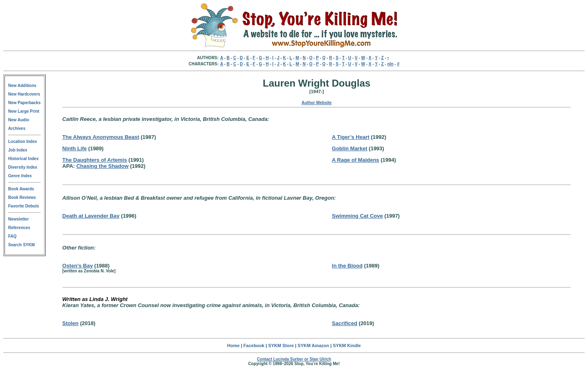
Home (233, 345)
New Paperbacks (24, 103)
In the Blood (347, 266)
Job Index (18, 150)
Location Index (23, 142)
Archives (17, 128)
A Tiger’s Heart (351, 137)
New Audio (19, 120)
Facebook (254, 345)
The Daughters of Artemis (95, 160)
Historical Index (23, 159)
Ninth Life (75, 148)
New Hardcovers (24, 94)
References (19, 228)
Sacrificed (345, 323)
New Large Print (24, 111)
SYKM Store (281, 345)
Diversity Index (23, 167)
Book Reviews (22, 197)
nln (391, 64)
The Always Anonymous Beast (101, 137)
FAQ (12, 236)
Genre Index (20, 176)
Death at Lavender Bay (91, 216)
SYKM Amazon (313, 345)
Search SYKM (21, 245)
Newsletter (19, 219)
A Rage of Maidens (356, 160)
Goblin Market (350, 148)
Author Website (316, 103)
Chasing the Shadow (102, 166)
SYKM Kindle (347, 345)
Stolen (71, 323)
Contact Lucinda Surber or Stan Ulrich (294, 359)
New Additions (22, 86)
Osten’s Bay (78, 266)
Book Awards (21, 189)
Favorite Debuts (24, 206)
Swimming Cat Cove (357, 216)
